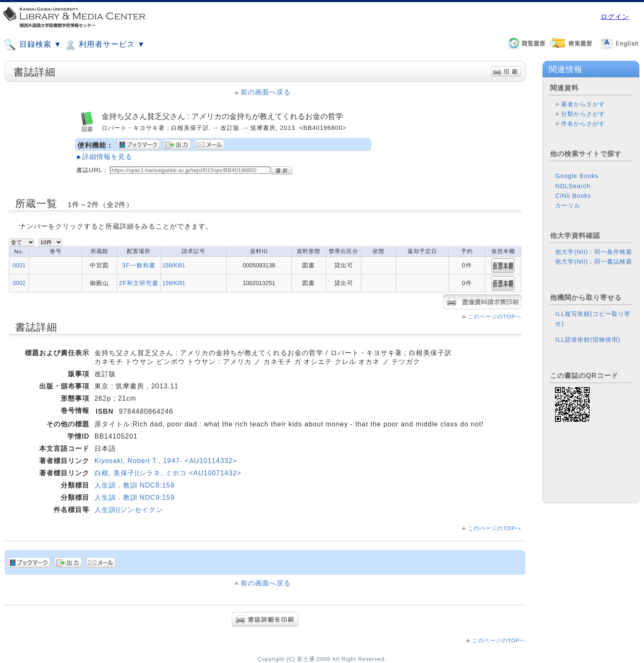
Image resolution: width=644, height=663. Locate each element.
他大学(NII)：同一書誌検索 (594, 261)
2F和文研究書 (139, 283)
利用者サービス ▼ (104, 45)
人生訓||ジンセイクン (129, 510)
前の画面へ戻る (266, 92)
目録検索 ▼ (32, 45)
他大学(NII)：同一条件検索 (594, 252)
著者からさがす (583, 104)
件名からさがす (583, 124)
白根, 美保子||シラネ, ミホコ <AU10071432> (168, 473)
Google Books (577, 176)
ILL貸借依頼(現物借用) (588, 340)
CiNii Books (573, 196)
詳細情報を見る (107, 157)
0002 (19, 283)
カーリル (568, 205)
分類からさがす (583, 114)
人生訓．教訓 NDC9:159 (134, 497)
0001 (19, 265)
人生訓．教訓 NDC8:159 (134, 485)
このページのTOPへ (495, 317)
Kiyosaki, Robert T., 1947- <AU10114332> (166, 461)
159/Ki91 (174, 265)
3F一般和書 (139, 265)
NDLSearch (573, 186)
